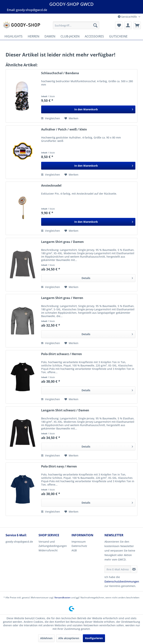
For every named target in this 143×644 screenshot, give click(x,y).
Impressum (79, 542)
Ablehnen (46, 638)
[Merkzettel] (119, 25)
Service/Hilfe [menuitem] (128, 17)
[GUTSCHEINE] (118, 36)
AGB (74, 550)
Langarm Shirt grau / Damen (62, 242)
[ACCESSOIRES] (94, 36)
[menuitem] (76, 25)
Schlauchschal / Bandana (60, 73)
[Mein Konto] (128, 25)
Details (107, 277)
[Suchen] (95, 25)
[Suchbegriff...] (76, 25)
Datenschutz (79, 546)
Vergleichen (51, 118)
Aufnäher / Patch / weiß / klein (64, 129)
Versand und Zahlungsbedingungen (53, 544)
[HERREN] (34, 36)
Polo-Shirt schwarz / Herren (62, 354)
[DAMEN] (50, 36)
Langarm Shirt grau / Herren (62, 298)
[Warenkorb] (137, 25)
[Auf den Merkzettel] (71, 118)
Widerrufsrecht (48, 550)
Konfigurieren (94, 638)
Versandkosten (62, 597)
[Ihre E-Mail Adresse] (118, 569)
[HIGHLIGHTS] (13, 36)
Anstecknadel (51, 186)
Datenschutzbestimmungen (122, 581)
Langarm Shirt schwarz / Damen (65, 410)
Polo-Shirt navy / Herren (59, 466)
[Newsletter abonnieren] (134, 569)
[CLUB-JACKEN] (70, 36)
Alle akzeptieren (69, 638)
